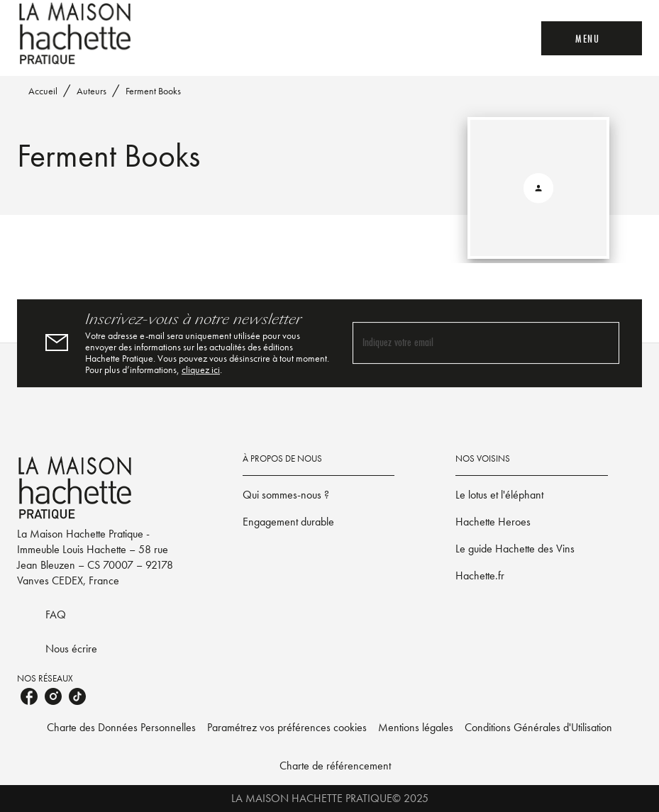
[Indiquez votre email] (469, 344)
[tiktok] (77, 696)
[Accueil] (77, 34)
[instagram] (53, 696)
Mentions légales (416, 727)
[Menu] (592, 38)
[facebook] (29, 696)
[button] (319, 495)
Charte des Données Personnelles (121, 727)
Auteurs (92, 91)
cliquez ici (201, 369)
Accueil (43, 91)
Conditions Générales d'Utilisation (538, 727)
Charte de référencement (335, 766)
